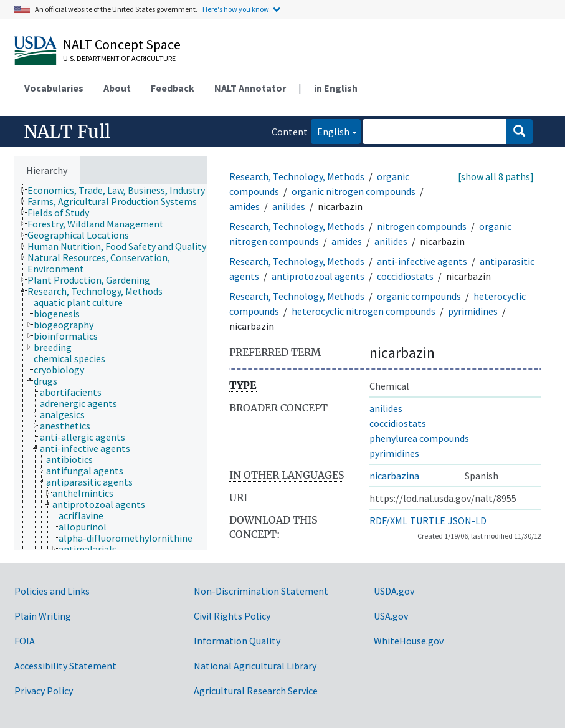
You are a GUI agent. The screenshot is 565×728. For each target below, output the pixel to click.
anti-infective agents (422, 261)
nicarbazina (394, 476)
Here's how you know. (237, 9)
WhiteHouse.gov (409, 641)
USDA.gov (394, 591)
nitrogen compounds (422, 226)
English (330, 131)
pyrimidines (473, 311)
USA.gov (391, 616)
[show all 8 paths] (496, 176)
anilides (289, 206)
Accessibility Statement (65, 666)
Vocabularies (54, 88)
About (117, 88)
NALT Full (67, 132)
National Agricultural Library (255, 666)
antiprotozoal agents (318, 276)
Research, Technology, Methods (297, 176)
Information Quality (237, 641)
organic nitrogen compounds (354, 191)
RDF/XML (388, 520)
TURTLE (428, 520)
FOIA (25, 641)
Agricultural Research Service (256, 691)
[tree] (111, 367)
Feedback (173, 88)
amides (245, 206)
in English (336, 88)
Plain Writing (43, 616)
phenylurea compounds (419, 438)
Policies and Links (52, 591)
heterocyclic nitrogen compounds (363, 311)
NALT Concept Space (122, 44)
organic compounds (419, 296)
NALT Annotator (250, 88)
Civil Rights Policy (232, 616)
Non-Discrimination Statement (261, 591)
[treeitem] (121, 190)
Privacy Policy (44, 691)
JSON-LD (467, 520)
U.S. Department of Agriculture (119, 58)
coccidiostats (405, 276)
